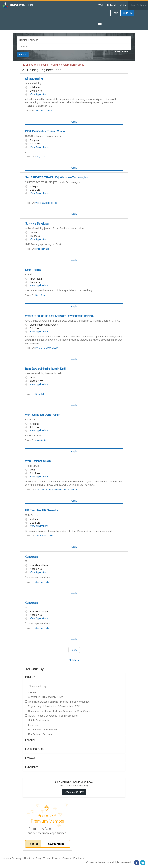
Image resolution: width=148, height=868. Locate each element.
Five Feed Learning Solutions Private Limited (56, 490)
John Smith (41, 440)
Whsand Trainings (44, 111)
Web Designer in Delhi (38, 461)
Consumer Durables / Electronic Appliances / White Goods (58, 711)
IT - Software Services (39, 734)
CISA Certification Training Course (45, 131)
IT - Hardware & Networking (42, 730)
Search (23, 55)
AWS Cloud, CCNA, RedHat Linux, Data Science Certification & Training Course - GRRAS (73, 321)
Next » (74, 650)
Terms (47, 858)
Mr (26, 561)
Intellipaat (30, 420)
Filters (74, 660)
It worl (28, 274)
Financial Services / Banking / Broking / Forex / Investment (58, 702)
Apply (74, 122)
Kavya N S (40, 157)
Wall (101, 5)
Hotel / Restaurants (37, 720)
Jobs (123, 5)
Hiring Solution (138, 5)
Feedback (79, 858)
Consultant (32, 557)
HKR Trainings (42, 249)
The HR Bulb (32, 466)
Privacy (56, 858)
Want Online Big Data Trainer (42, 415)
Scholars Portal (42, 582)
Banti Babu (40, 295)
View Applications (37, 94)
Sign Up (128, 13)
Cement (31, 692)
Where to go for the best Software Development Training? (60, 316)
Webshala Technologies (46, 203)
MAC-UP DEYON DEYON (47, 348)
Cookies (67, 858)
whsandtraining (34, 79)
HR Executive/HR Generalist (42, 510)
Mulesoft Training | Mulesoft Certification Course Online (54, 228)
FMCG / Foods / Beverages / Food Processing (51, 716)
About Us (29, 858)
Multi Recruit (32, 515)
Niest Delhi (40, 394)
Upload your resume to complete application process (53, 65)
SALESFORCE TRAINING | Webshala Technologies (56, 177)
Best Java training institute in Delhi (46, 369)
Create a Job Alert (74, 792)
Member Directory (12, 858)
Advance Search (123, 51)
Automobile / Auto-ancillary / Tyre (44, 697)
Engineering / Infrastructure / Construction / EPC (52, 706)
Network (112, 5)
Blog (38, 858)
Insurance (32, 725)
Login (115, 13)
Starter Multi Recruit (44, 536)
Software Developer (37, 224)
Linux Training (33, 270)
